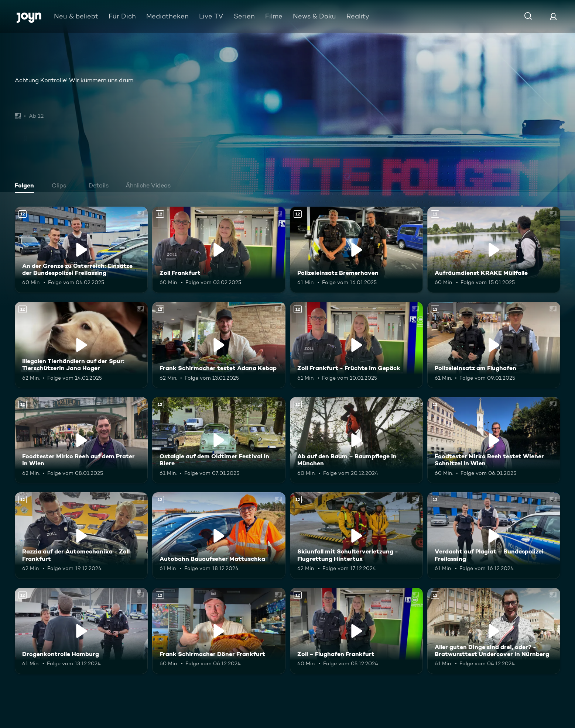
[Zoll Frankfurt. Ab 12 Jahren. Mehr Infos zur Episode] (219, 250)
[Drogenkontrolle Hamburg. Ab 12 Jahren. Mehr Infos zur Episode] (81, 631)
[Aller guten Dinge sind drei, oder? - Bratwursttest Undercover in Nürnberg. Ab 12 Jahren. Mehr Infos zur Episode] (494, 631)
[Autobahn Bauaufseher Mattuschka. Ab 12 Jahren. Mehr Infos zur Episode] (219, 535)
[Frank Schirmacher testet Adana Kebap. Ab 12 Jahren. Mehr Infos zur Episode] (219, 345)
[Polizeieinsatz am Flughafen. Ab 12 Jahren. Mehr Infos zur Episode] (494, 345)
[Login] (553, 16)
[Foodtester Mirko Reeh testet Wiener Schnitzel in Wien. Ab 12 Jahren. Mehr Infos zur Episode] (494, 440)
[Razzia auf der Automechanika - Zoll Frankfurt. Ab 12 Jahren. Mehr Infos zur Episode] (81, 535)
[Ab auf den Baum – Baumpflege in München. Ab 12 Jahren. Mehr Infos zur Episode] (356, 440)
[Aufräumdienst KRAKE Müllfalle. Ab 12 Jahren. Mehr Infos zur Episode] (494, 250)
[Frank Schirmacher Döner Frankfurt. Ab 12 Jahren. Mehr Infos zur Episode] (219, 631)
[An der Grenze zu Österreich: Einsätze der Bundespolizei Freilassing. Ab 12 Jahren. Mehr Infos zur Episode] (81, 250)
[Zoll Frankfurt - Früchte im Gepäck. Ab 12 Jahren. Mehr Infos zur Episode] (356, 345)
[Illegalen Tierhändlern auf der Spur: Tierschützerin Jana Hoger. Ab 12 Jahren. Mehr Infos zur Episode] (81, 345)
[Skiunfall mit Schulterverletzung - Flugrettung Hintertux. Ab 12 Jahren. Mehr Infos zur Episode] (356, 535)
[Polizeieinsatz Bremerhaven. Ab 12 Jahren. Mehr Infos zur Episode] (356, 250)
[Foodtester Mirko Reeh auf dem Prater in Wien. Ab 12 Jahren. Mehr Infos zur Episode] (81, 440)
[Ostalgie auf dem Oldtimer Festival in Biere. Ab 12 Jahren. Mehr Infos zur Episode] (219, 440)
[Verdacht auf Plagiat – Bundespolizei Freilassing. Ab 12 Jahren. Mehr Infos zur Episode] (494, 535)
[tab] (26, 186)
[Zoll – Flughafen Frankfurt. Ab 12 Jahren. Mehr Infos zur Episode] (356, 631)
